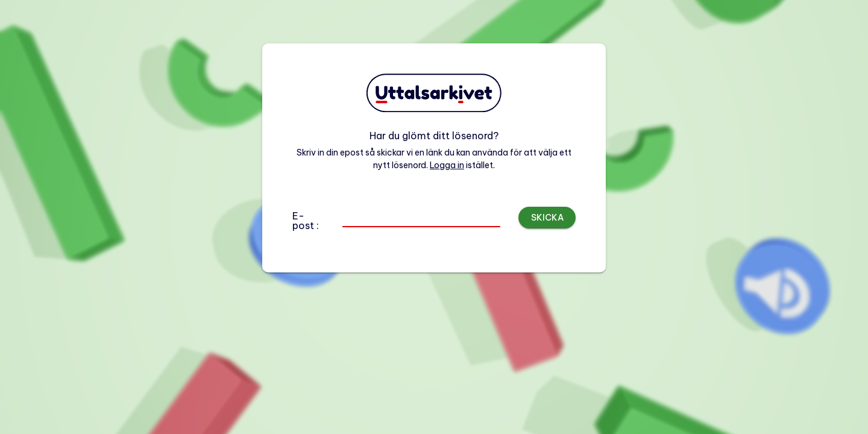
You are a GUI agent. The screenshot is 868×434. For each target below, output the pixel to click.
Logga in (447, 165)
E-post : (306, 221)
